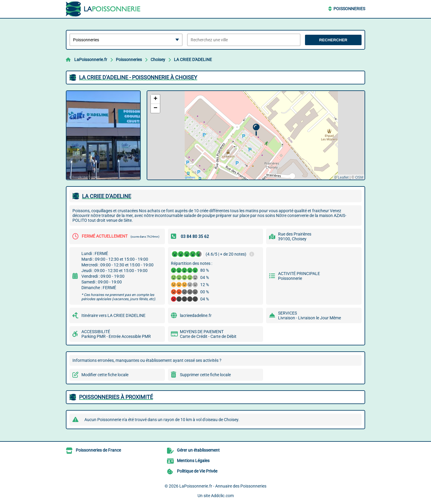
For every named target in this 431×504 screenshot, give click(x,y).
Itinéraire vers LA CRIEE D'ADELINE (113, 315)
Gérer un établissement (198, 450)
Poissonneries (349, 9)
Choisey (158, 60)
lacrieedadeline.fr (196, 315)
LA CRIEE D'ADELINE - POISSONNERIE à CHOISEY (138, 77)
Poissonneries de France (98, 450)
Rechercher (333, 40)
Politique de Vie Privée (197, 471)
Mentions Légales (193, 461)
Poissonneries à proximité (116, 397)
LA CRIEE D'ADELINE (193, 60)
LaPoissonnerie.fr (91, 60)
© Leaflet (341, 177)
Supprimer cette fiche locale (205, 375)
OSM (359, 177)
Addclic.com (222, 496)
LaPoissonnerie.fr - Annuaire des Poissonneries (223, 486)
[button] (256, 130)
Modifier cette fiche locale (105, 375)
